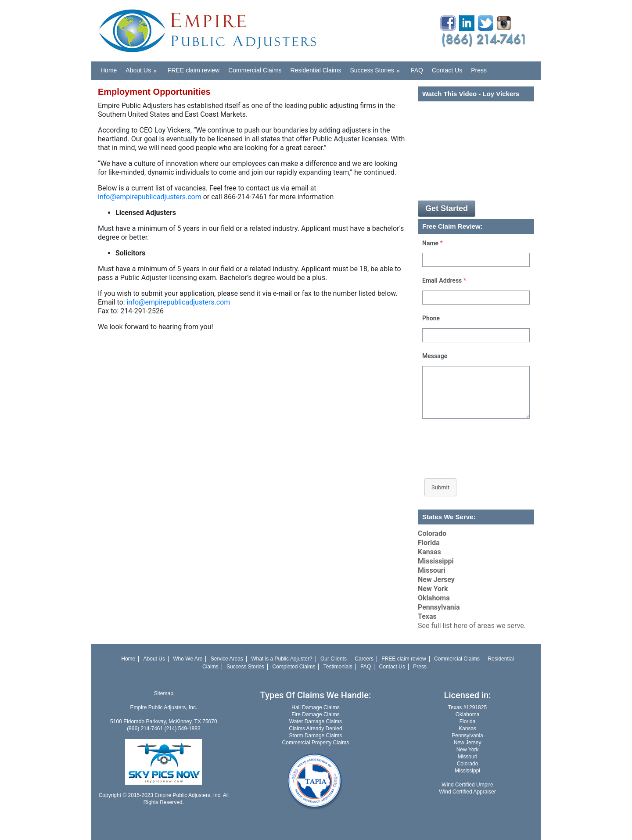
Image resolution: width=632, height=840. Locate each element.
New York (433, 589)
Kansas (429, 552)
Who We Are (188, 659)
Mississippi (436, 561)
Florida (429, 543)
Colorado (432, 533)
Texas (427, 616)
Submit (440, 487)
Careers (364, 659)
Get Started (447, 208)
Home (109, 70)
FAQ (417, 70)
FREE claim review (194, 70)
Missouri (432, 570)
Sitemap (164, 693)
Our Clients (334, 659)
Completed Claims (294, 667)
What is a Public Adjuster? (282, 659)
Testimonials (338, 667)
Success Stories (378, 68)
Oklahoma (434, 598)
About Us (144, 68)
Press (479, 70)
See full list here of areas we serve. (472, 626)
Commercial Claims (255, 70)
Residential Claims (316, 70)
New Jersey (436, 580)
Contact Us (447, 70)
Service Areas (227, 659)
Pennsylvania (439, 607)
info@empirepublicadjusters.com (150, 197)
